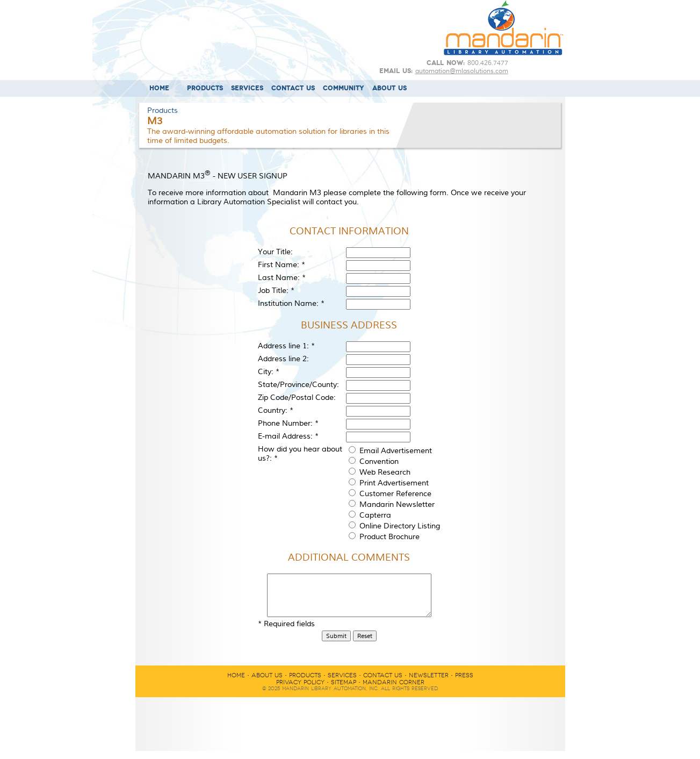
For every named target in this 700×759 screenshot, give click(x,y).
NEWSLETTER (429, 683)
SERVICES (247, 88)
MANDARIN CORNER (394, 690)
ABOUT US (389, 88)
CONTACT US (293, 88)
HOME (159, 88)
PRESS (464, 683)
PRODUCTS (205, 88)
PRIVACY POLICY (300, 690)
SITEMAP (344, 690)
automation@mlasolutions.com (462, 71)
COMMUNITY (344, 88)
